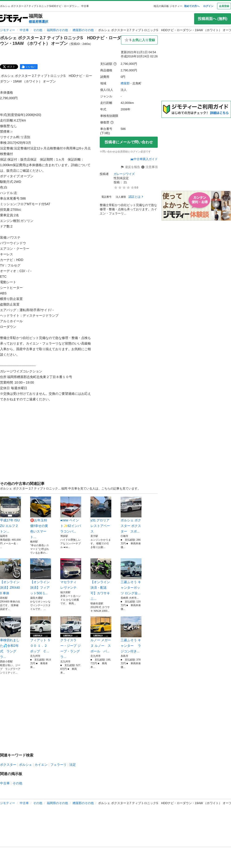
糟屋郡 (125, 83)
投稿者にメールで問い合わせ (129, 142)
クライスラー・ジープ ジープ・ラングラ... (71, 638)
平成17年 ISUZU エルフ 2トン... (10, 515)
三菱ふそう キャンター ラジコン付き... (131, 635)
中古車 (24, 30)
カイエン (41, 765)
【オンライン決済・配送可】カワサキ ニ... (101, 579)
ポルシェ (26, 765)
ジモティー (8, 30)
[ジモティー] (14, 19)
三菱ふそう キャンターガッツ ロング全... (131, 577)
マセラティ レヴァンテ (71, 574)
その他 (38, 30)
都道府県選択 (38, 22)
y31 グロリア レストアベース (101, 515)
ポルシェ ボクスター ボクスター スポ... (131, 515)
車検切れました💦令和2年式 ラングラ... (10, 638)
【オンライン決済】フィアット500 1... (41, 577)
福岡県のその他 (57, 30)
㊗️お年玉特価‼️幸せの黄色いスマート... (41, 518)
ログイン (208, 6)
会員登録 (224, 6)
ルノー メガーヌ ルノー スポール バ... (101, 635)
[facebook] (29, 67)
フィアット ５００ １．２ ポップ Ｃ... (41, 635)
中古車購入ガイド (144, 159)
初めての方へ (192, 6)
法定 (73, 765)
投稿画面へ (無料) (213, 19)
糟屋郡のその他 (83, 30)
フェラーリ (58, 765)
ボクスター (8, 765)
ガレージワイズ (124, 174)
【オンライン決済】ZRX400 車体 (10, 577)
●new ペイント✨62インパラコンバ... (71, 515)
